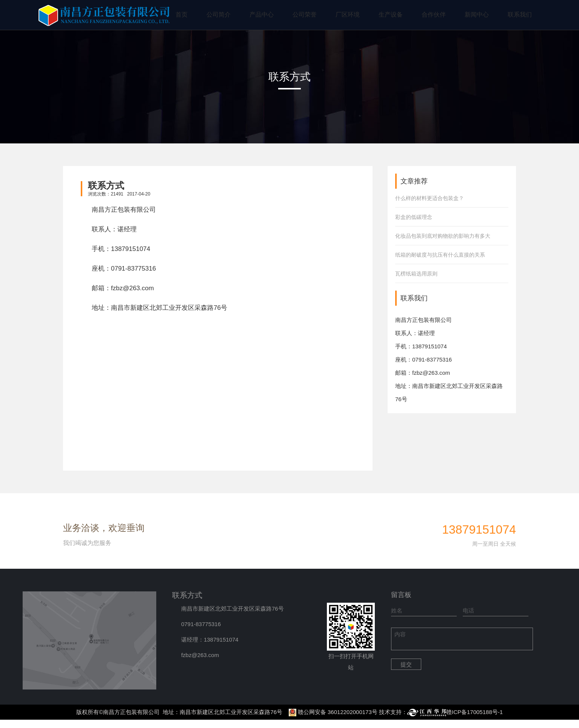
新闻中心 (477, 15)
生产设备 (391, 15)
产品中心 (262, 15)
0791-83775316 (133, 269)
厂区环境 (348, 15)
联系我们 (520, 15)
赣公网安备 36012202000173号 (338, 712)
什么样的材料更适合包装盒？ (430, 198)
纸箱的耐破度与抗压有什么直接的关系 (440, 255)
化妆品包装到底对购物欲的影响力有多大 (443, 236)
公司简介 (219, 15)
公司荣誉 (305, 15)
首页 (182, 15)
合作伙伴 (434, 15)
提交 (406, 664)
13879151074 (131, 249)
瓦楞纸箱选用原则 (416, 274)
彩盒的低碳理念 (414, 217)
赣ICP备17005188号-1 (474, 712)
